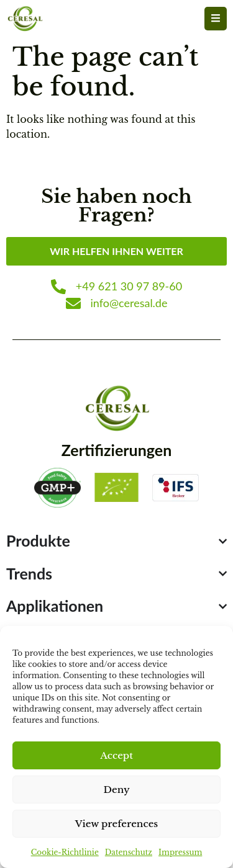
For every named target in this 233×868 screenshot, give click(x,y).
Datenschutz (129, 852)
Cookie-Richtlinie (65, 852)
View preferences (117, 824)
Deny (116, 790)
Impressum (180, 852)
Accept (116, 755)
